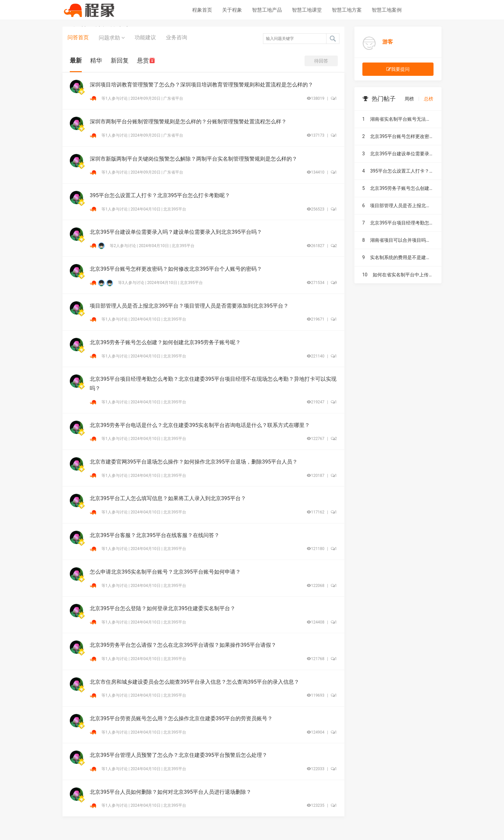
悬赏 (146, 60)
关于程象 (232, 10)
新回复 (120, 60)
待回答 (321, 61)
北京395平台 (175, 209)
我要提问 (398, 69)
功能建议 (145, 37)
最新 (76, 60)
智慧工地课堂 (307, 10)
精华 (96, 60)
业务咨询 (177, 37)
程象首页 (202, 10)
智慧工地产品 (267, 10)
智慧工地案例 (387, 10)
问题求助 (112, 38)
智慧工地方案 (347, 10)
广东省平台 (173, 98)
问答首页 (78, 37)
